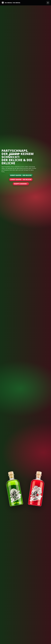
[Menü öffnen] (48, 3)
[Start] (11, 3)
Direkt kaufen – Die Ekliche (21, 180)
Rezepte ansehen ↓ (21, 184)
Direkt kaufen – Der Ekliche (21, 175)
